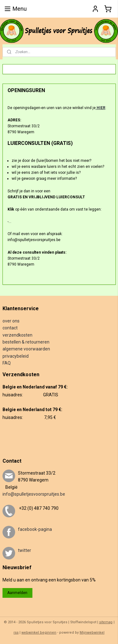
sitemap (106, 622)
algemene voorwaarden (26, 349)
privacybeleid (16, 356)
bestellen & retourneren (26, 342)
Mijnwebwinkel (92, 633)
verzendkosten (17, 335)
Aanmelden (17, 593)
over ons (11, 321)
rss (16, 633)
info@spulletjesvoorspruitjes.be (34, 494)
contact (10, 328)
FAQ (7, 363)
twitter (25, 550)
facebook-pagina (35, 529)
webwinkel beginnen (39, 633)
